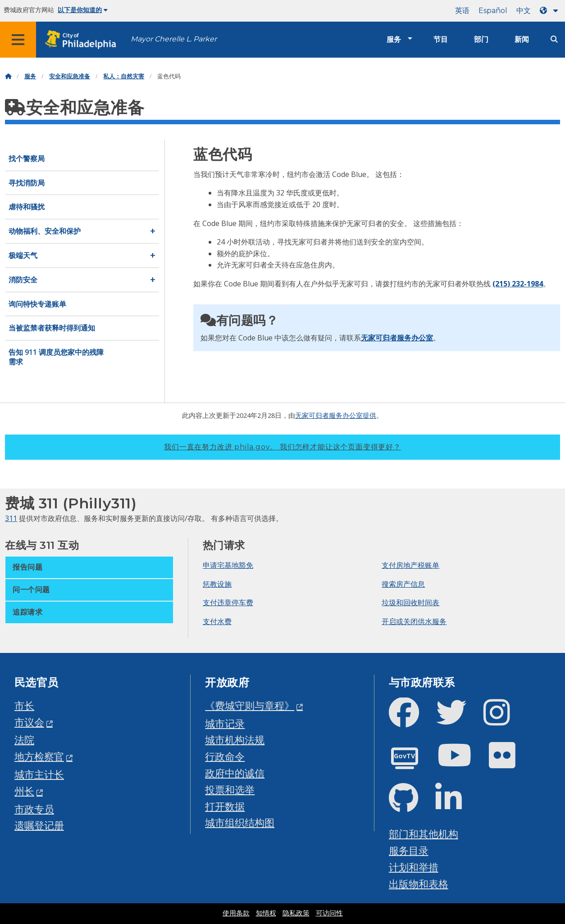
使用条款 (236, 913)
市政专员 (34, 809)
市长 (24, 705)
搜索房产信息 (403, 584)
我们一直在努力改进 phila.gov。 (282, 447)
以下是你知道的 (83, 10)
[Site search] (554, 39)
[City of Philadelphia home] (83, 40)
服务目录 (409, 850)
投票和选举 (230, 790)
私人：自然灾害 (124, 76)
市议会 (29, 722)
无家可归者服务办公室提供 (336, 415)
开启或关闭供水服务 (414, 621)
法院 (24, 740)
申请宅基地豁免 (228, 565)
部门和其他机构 (424, 834)
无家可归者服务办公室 (397, 338)
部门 (481, 39)
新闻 (522, 39)
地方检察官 (39, 756)
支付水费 (217, 621)
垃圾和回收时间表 (410, 602)
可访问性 (329, 913)
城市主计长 (39, 774)
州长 (24, 791)
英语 (462, 11)
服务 (394, 39)
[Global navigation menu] (18, 40)
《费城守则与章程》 (250, 705)
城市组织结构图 (240, 822)
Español (493, 11)
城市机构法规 (235, 740)
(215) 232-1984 (518, 284)
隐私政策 (296, 913)
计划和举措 (414, 867)
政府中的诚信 (235, 773)
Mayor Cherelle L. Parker (174, 39)
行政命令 (225, 756)
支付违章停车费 (228, 602)
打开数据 (225, 806)
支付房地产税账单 (410, 565)
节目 (441, 39)
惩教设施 (217, 584)
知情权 (266, 913)
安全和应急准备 (70, 76)
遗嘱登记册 (39, 825)
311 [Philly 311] (11, 518)
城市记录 (225, 723)
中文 (524, 11)
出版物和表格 (419, 884)
